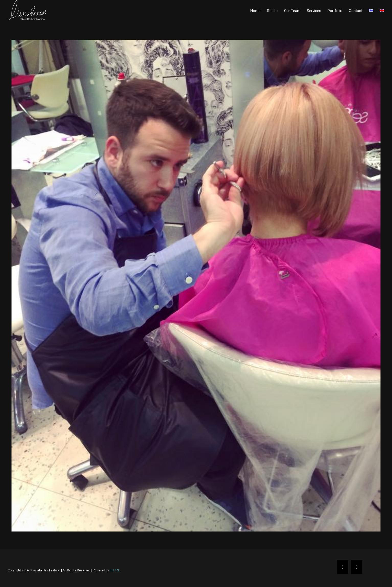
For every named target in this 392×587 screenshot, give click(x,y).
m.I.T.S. (115, 570)
